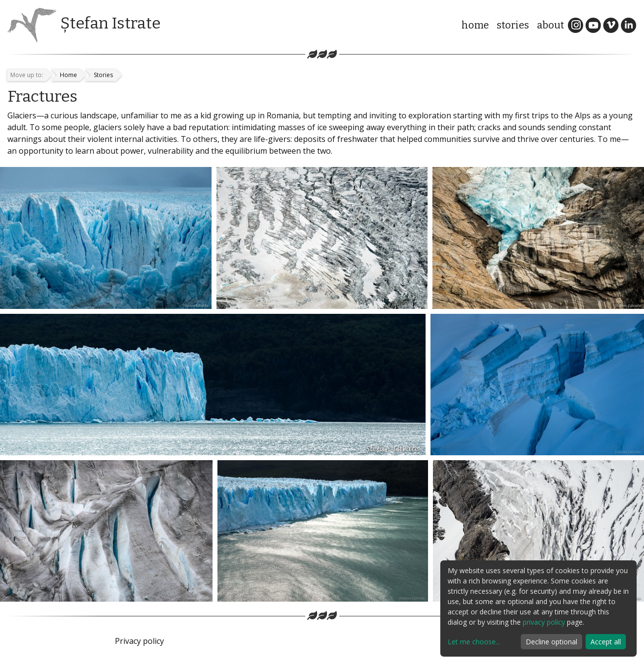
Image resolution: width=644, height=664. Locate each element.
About (550, 25)
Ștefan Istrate (110, 23)
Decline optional (551, 642)
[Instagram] (576, 24)
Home (475, 25)
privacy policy (544, 622)
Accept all (606, 642)
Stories (513, 25)
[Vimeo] (611, 24)
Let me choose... (474, 642)
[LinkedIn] (629, 24)
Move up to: (27, 75)
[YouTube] (593, 24)
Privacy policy (139, 641)
